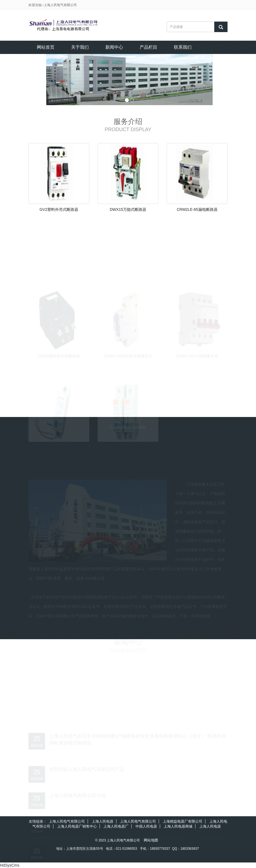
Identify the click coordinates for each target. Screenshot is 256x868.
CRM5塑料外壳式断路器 (59, 354)
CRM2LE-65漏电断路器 (197, 209)
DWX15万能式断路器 (128, 209)
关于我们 (80, 47)
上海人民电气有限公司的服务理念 (84, 821)
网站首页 (46, 47)
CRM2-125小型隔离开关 (197, 354)
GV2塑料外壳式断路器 (59, 209)
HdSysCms (10, 865)
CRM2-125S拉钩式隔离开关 (128, 354)
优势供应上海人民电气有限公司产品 (87, 768)
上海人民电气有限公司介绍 (77, 794)
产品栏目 (148, 47)
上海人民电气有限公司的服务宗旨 (84, 847)
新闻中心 (114, 47)
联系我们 (183, 47)
